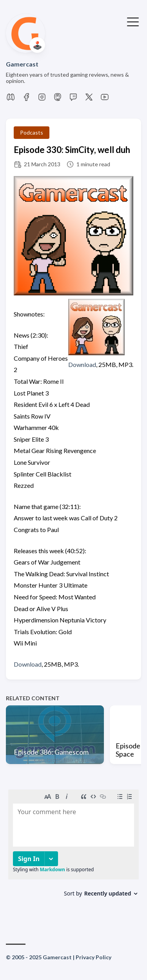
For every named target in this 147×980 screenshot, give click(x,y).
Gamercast (22, 64)
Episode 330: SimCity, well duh (72, 150)
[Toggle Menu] (133, 21)
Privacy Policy (93, 957)
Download (82, 364)
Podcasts (32, 132)
